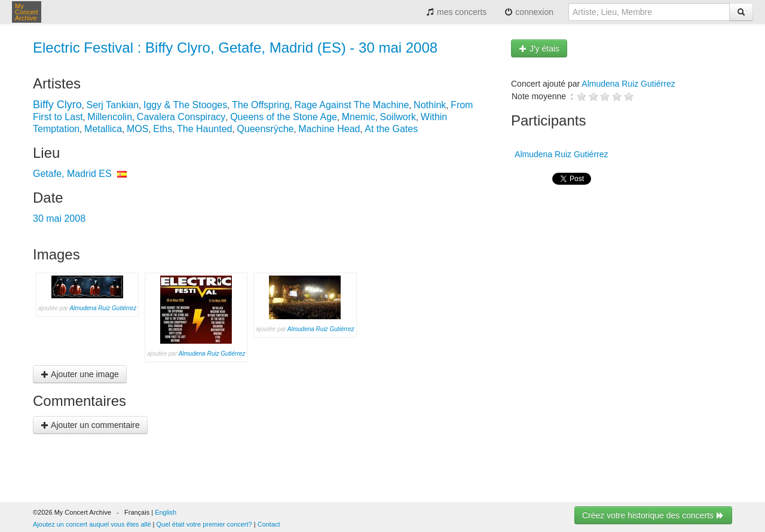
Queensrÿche (265, 129)
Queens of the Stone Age (284, 117)
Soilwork (398, 117)
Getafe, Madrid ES (72, 174)
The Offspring (261, 105)
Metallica (103, 129)
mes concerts (456, 12)
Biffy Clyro (57, 105)
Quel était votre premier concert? (204, 524)
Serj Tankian (112, 105)
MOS (137, 129)
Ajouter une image (80, 374)
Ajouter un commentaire (90, 425)
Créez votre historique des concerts (653, 515)
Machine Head (329, 129)
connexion (529, 12)
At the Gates (391, 129)
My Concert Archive (27, 12)
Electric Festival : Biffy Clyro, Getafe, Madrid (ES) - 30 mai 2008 (235, 48)
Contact (269, 524)
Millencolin (110, 117)
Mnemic (359, 117)
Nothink (430, 105)
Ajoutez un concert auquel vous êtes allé (92, 524)
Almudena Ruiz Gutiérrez (103, 308)
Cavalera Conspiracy (181, 117)
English (166, 512)
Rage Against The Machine (351, 105)
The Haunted (205, 129)
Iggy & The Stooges (185, 105)
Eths (163, 129)
